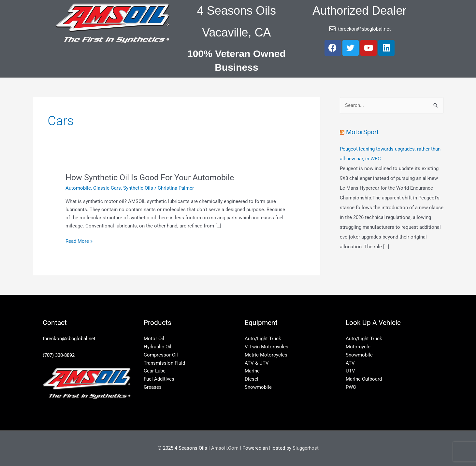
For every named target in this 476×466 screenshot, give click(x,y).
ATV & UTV (257, 363)
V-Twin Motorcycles (267, 347)
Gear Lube (155, 371)
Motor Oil (154, 339)
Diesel (252, 379)
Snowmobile (258, 387)
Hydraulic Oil (158, 347)
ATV (350, 363)
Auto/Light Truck (263, 339)
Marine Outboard (364, 379)
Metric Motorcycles (266, 355)
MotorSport (363, 132)
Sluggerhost (306, 448)
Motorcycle (358, 347)
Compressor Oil (161, 355)
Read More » (79, 241)
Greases (153, 387)
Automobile (78, 188)
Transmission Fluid (164, 363)
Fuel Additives (159, 379)
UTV (350, 371)
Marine (252, 371)
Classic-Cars (107, 188)
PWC (351, 387)
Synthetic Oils (138, 188)
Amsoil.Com (225, 448)
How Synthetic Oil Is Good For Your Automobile (154, 177)
